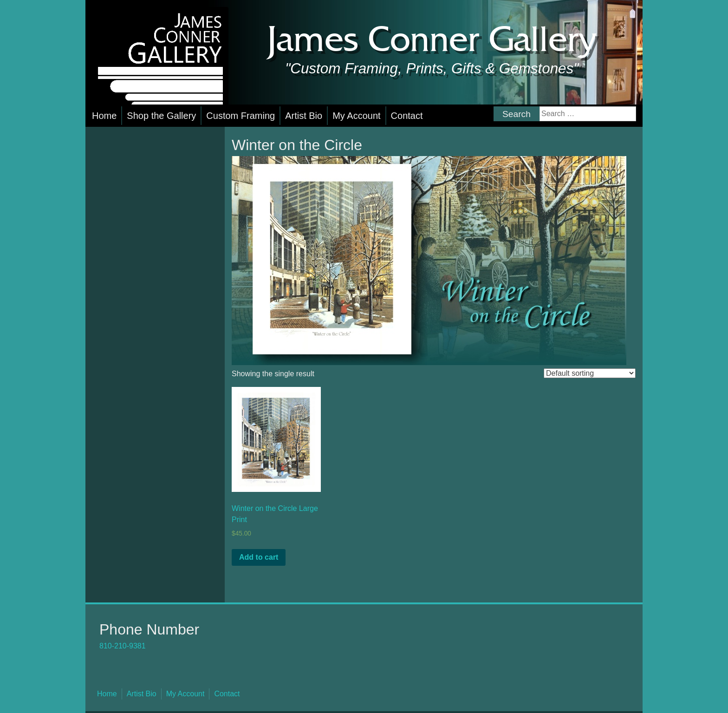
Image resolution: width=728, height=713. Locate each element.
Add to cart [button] (259, 557)
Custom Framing (240, 116)
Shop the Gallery (161, 116)
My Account (356, 116)
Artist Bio (304, 116)
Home (104, 116)
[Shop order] (590, 373)
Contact (407, 116)
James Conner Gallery (432, 41)
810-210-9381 (123, 646)
